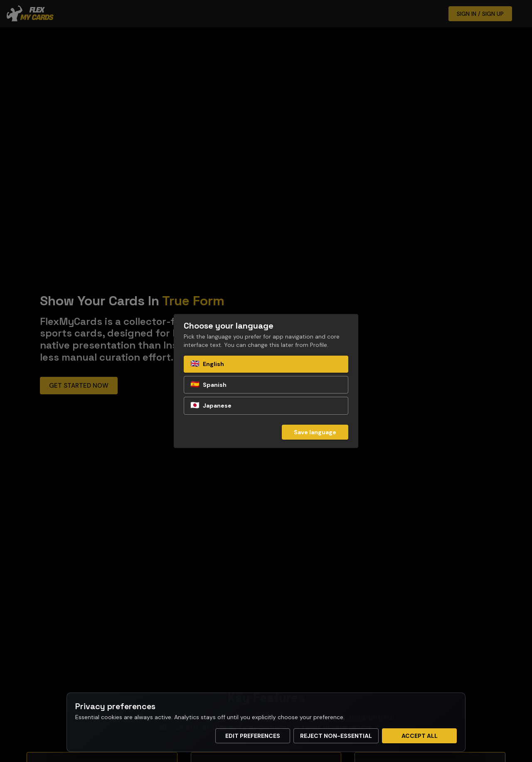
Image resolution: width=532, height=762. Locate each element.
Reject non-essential (336, 736)
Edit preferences (253, 736)
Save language (315, 432)
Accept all (420, 736)
